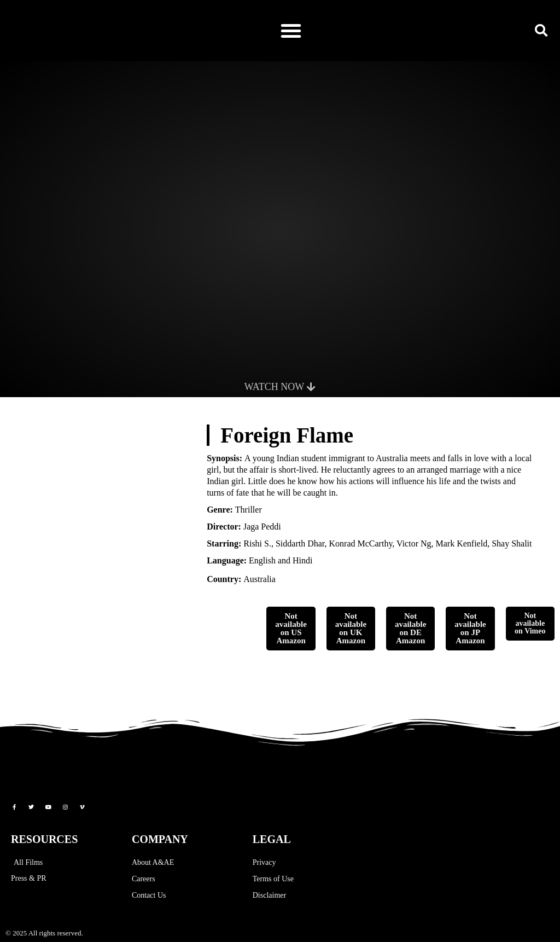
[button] (291, 31)
